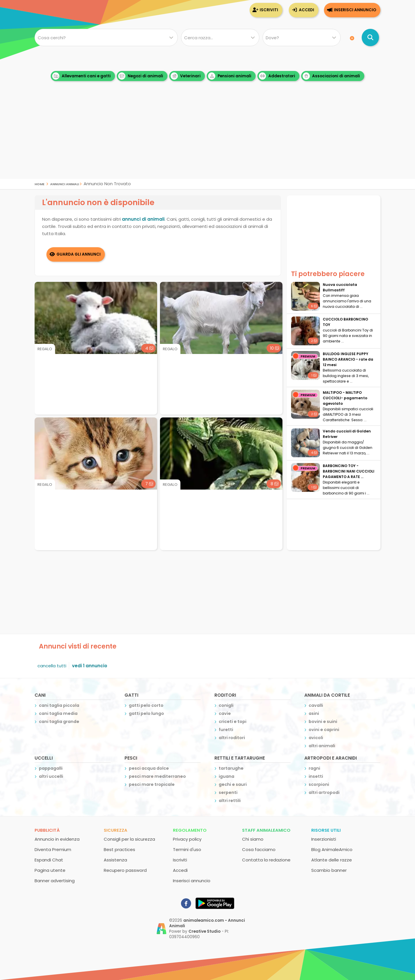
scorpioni (319, 784)
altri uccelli (51, 776)
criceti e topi (233, 722)
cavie (225, 713)
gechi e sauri (233, 784)
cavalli (316, 705)
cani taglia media (58, 713)
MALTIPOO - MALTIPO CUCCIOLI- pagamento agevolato (345, 398)
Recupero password (125, 870)
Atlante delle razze (332, 860)
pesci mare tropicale (152, 784)
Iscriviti (269, 10)
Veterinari (186, 76)
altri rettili (230, 801)
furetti (226, 730)
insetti (316, 776)
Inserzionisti (324, 839)
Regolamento (190, 830)
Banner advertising (55, 881)
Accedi (306, 10)
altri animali (322, 746)
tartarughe (231, 768)
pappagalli (51, 768)
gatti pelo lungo (146, 713)
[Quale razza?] (220, 38)
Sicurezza (116, 830)
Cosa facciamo (259, 849)
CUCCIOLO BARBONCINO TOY (345, 322)
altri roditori (232, 738)
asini (314, 713)
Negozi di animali (141, 76)
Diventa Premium (53, 849)
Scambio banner (329, 870)
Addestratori (277, 76)
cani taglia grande (59, 722)
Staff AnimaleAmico (266, 830)
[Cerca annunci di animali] (370, 38)
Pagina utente (50, 870)
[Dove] (302, 38)
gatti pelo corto (146, 705)
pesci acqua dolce (149, 768)
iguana (227, 776)
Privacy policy (187, 839)
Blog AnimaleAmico (332, 849)
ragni (314, 768)
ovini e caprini (324, 730)
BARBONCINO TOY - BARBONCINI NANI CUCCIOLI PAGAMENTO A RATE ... (349, 471)
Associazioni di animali (331, 76)
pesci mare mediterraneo (157, 776)
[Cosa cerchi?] (106, 38)
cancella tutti (52, 666)
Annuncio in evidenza (57, 839)
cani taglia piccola (59, 705)
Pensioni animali (230, 76)
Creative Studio (204, 931)
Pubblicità (47, 830)
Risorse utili (326, 830)
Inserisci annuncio (355, 10)
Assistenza (115, 860)
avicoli (316, 738)
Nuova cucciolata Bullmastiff (340, 287)
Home (39, 184)
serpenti (228, 792)
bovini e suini (323, 722)
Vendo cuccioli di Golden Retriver (347, 434)
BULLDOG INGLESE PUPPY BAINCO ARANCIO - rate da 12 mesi (348, 359)
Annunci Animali (65, 184)
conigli (226, 705)
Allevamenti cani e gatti (81, 76)
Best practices (119, 849)
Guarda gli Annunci (79, 254)
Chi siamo (253, 839)
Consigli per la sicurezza (129, 839)
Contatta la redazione (266, 860)
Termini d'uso (187, 849)
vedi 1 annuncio (90, 666)
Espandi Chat (49, 860)
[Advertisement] (207, 138)
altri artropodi (324, 792)
